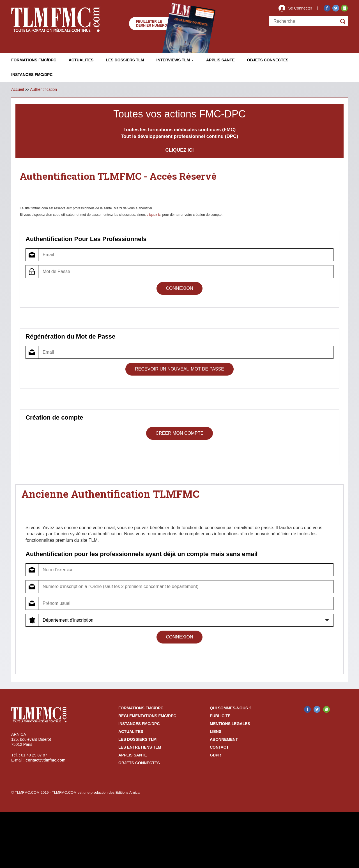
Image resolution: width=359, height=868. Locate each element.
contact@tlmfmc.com (45, 760)
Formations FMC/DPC (34, 60)
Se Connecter (300, 8)
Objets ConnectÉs (268, 60)
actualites (131, 732)
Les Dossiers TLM (125, 60)
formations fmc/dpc (141, 708)
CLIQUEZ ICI (179, 150)
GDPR (215, 755)
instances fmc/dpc (139, 724)
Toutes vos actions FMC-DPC (179, 114)
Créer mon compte (180, 433)
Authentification (43, 89)
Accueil (18, 89)
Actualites (81, 60)
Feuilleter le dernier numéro (152, 24)
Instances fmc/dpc (32, 75)
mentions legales (230, 724)
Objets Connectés (139, 763)
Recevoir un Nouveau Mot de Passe (179, 369)
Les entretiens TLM (140, 747)
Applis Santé (220, 60)
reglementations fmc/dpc (147, 716)
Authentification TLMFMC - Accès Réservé (123, 176)
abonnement (224, 739)
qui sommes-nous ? (231, 708)
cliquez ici (154, 215)
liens (216, 732)
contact (219, 747)
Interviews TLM (175, 60)
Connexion (180, 288)
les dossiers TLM (137, 739)
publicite (220, 716)
